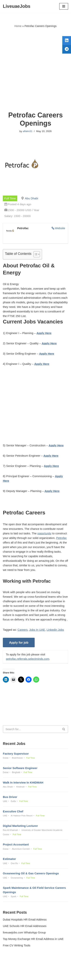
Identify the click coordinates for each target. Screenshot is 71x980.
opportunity (44, 533)
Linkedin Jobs (55, 630)
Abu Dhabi (31, 198)
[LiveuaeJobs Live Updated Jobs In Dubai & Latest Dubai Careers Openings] (17, 6)
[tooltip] (67, 40)
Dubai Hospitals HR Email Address (25, 919)
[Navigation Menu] (64, 6)
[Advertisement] (35, 70)
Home (18, 26)
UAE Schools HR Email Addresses (25, 926)
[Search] (31, 729)
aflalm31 (28, 131)
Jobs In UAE (37, 630)
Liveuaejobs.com (22, 974)
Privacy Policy (12, 967)
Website (60, 228)
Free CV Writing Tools (17, 945)
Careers (23, 630)
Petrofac (62, 538)
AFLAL (55, 974)
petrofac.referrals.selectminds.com (28, 659)
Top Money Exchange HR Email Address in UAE (33, 939)
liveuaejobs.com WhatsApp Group (24, 932)
